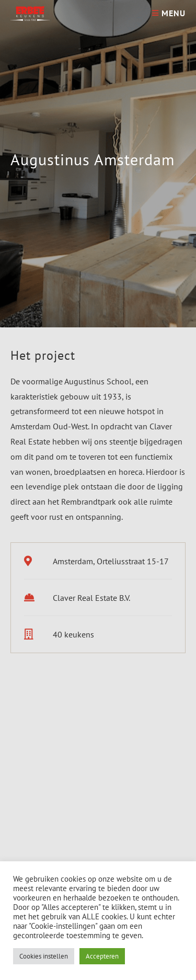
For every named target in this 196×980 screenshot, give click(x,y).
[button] (22, 819)
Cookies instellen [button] (44, 956)
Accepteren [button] (102, 956)
